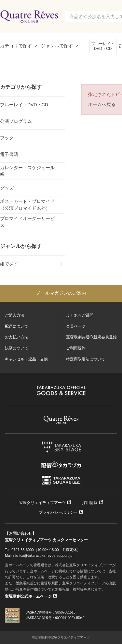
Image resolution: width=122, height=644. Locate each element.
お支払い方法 (17, 337)
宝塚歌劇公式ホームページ (28, 596)
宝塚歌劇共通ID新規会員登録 (91, 337)
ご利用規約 (76, 348)
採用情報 (90, 503)
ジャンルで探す (57, 46)
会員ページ (76, 326)
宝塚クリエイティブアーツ (42, 503)
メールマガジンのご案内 (61, 293)
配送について (17, 326)
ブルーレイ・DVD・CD (103, 46)
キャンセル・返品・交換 (26, 359)
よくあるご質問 (80, 315)
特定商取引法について (86, 359)
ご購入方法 (15, 315)
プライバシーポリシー (58, 512)
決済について (17, 348)
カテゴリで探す (16, 46)
